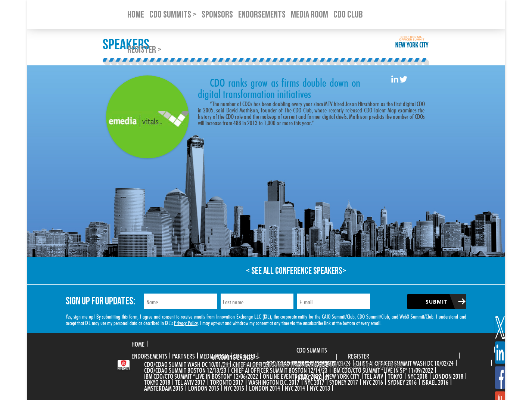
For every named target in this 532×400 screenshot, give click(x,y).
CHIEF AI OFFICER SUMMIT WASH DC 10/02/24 (405, 362)
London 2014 (265, 387)
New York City (343, 375)
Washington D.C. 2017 (274, 381)
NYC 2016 (373, 381)
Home (138, 343)
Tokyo (395, 375)
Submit (437, 302)
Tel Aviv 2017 (190, 381)
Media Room (214, 355)
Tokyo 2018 (157, 381)
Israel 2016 (435, 381)
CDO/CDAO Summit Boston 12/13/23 (185, 369)
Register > (144, 50)
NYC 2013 (320, 387)
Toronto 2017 (227, 381)
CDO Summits (312, 349)
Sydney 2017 (344, 381)
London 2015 (204, 387)
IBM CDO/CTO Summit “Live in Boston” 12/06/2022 (201, 375)
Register (359, 355)
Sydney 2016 (402, 381)
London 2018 (448, 375)
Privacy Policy (186, 322)
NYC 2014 (295, 387)
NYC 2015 (234, 387)
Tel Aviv (374, 375)
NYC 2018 (417, 375)
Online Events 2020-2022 (292, 375)
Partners (183, 355)
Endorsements (149, 355)
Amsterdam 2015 (164, 387)
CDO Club (244, 355)
